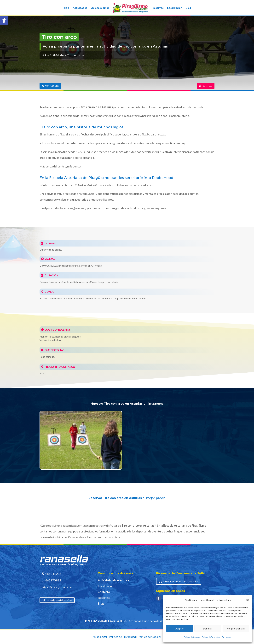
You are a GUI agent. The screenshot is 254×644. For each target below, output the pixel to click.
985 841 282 (52, 86)
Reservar (207, 86)
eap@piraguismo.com (59, 587)
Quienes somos (100, 8)
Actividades (80, 8)
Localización (175, 8)
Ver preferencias (236, 628)
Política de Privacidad (211, 637)
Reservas (158, 8)
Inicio (66, 8)
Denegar (208, 628)
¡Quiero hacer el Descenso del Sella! (179, 581)
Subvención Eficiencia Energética (57, 600)
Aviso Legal (227, 637)
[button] (4, 20)
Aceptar (180, 628)
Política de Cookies (192, 637)
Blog (188, 8)
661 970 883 (53, 580)
